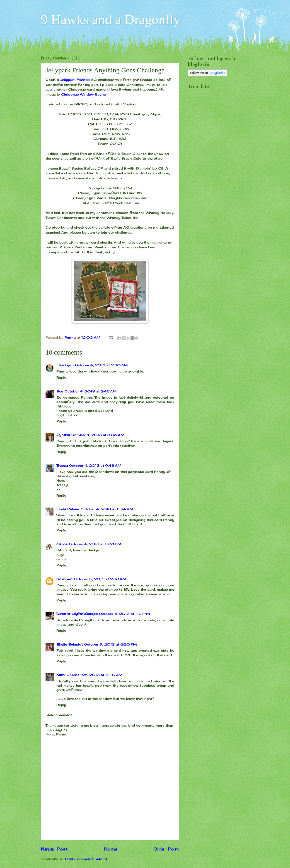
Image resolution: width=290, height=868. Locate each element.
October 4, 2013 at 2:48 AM (91, 391)
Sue (60, 391)
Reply (61, 377)
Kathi (61, 675)
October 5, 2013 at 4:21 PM (124, 614)
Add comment (59, 715)
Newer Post (54, 849)
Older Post (166, 849)
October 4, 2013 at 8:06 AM (98, 435)
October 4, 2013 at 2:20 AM (101, 365)
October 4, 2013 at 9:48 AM (95, 465)
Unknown (64, 579)
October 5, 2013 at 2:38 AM (100, 579)
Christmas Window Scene (83, 94)
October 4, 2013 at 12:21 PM (95, 544)
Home (111, 849)
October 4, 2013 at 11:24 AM (107, 509)
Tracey (62, 465)
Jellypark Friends (75, 80)
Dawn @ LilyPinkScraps (77, 614)
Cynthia (63, 435)
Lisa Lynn (65, 365)
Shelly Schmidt (70, 644)
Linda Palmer (68, 509)
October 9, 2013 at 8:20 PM (110, 644)
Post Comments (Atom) (86, 859)
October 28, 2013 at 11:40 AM (95, 675)
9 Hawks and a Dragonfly (111, 20)
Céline (62, 544)
